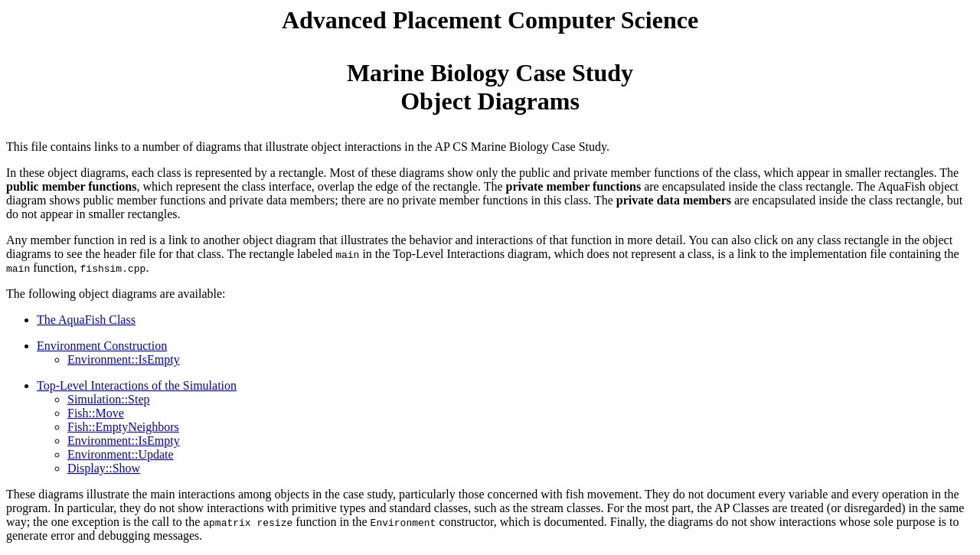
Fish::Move (96, 413)
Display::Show (104, 468)
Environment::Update (121, 454)
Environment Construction (102, 346)
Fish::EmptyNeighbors (123, 427)
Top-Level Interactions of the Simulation (137, 385)
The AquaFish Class (86, 320)
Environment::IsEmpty (124, 359)
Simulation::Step (109, 399)
